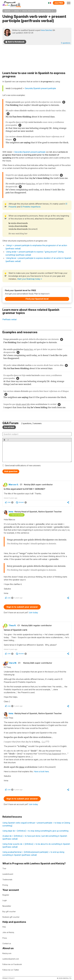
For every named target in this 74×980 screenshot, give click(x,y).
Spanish (7, 11)
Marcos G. (14, 485)
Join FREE (59, 3)
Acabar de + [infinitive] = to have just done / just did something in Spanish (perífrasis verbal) (35, 837)
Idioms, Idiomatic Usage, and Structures (37, 11)
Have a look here (41, 771)
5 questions (66, 43)
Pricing (5, 885)
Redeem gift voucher (11, 917)
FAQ (4, 927)
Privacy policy (8, 978)
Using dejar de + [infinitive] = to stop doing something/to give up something (35, 831)
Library (16, 11)
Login (5, 900)
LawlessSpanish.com (11, 959)
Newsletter (7, 906)
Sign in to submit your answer (22, 607)
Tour (4, 868)
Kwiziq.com (7, 953)
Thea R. (12, 625)
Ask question (11, 471)
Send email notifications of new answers (23, 465)
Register (6, 895)
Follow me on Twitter (11, 970)
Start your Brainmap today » (30, 279)
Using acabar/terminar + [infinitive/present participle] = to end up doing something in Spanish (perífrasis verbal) (33, 853)
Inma (11, 512)
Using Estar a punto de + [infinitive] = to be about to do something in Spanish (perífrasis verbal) (36, 845)
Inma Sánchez (47, 30)
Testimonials (7, 880)
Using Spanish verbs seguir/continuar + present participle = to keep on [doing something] (36, 824)
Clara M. (13, 663)
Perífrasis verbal (9, 319)
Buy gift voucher (9, 911)
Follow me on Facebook (12, 964)
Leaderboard (8, 874)
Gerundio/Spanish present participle (40, 88)
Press (5, 938)
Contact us (7, 943)
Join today (33, 612)
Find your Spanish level (37, 299)
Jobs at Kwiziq (8, 932)
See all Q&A (9, 427)
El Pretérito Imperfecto (31, 207)
